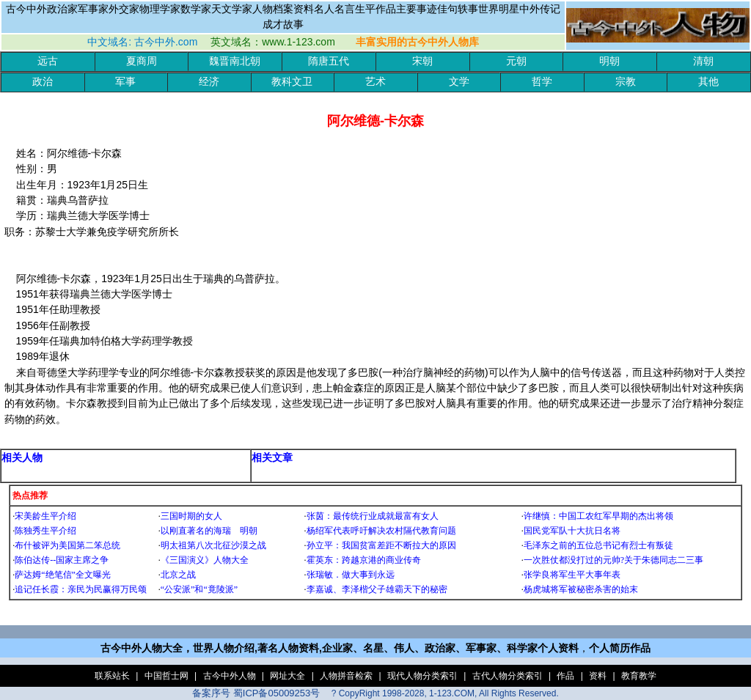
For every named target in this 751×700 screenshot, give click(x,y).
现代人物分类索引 (422, 676)
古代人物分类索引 (508, 676)
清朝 (703, 61)
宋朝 (422, 61)
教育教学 (639, 676)
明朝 (609, 61)
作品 (565, 676)
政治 (43, 82)
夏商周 (142, 61)
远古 (48, 61)
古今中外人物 (230, 676)
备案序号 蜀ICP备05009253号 (256, 693)
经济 (209, 82)
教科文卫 (292, 82)
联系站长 (112, 676)
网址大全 (287, 676)
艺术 (375, 82)
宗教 (626, 82)
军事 (125, 82)
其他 (708, 82)
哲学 (542, 82)
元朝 (516, 61)
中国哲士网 (166, 676)
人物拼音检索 (346, 676)
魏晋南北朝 (235, 61)
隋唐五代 (329, 61)
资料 (598, 676)
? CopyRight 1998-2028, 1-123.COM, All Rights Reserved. (445, 693)
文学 (459, 82)
